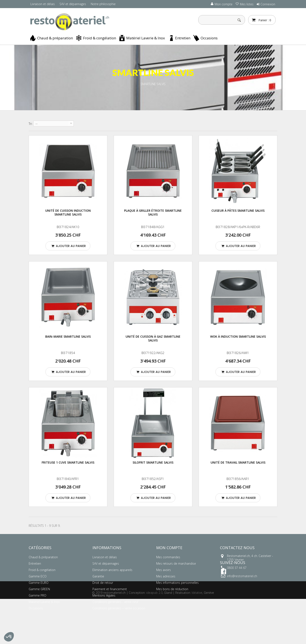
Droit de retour (103, 583)
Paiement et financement (110, 589)
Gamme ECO (38, 576)
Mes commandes (168, 557)
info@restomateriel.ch (242, 576)
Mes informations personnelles (177, 583)
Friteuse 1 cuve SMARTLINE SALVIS (68, 462)
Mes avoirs (164, 570)
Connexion (268, 4)
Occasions (209, 38)
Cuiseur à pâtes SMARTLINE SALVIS (238, 211)
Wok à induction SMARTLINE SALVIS (238, 336)
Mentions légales (104, 595)
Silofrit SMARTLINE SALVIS (153, 462)
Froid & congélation (100, 38)
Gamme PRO (38, 595)
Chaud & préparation (55, 38)
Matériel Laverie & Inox (146, 38)
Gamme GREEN (39, 589)
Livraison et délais (43, 4)
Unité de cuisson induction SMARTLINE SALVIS (68, 212)
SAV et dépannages (73, 4)
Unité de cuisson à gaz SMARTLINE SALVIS (153, 338)
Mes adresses (166, 576)
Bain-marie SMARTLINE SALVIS (68, 336)
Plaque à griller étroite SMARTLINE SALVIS (153, 212)
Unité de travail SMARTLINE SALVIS (238, 462)
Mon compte (169, 548)
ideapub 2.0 (154, 638)
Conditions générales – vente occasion (119, 608)
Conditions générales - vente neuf (115, 602)
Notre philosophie (103, 4)
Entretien (183, 38)
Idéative (197, 638)
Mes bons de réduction (172, 589)
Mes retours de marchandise (176, 563)
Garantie (98, 576)
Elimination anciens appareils (112, 570)
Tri (30, 124)
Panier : (264, 20)
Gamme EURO (39, 583)
